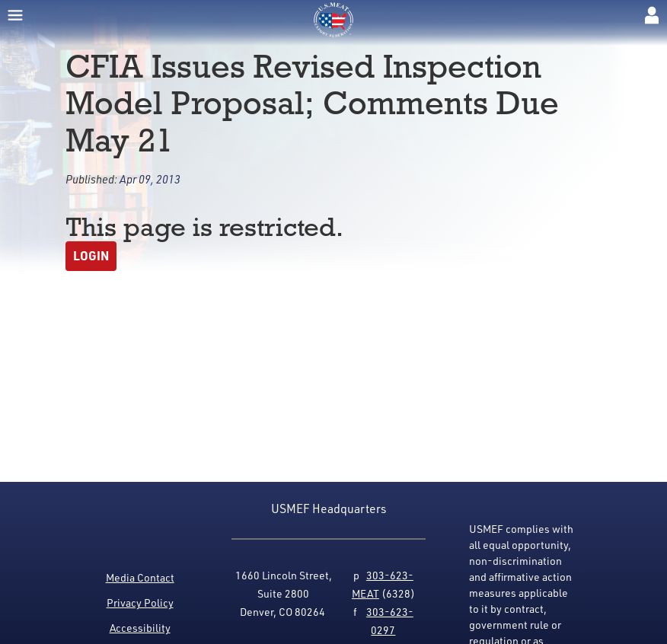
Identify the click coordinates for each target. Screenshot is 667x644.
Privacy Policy (140, 603)
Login (91, 255)
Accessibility (140, 628)
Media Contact (140, 577)
